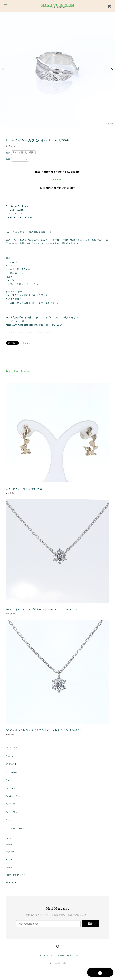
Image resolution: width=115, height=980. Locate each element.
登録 (90, 924)
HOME (9, 845)
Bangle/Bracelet (14, 812)
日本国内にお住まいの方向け (58, 188)
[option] (58, 70)
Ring (8, 780)
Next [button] (112, 70)
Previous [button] (3, 70)
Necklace (11, 788)
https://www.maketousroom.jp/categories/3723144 (35, 325)
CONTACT (12, 868)
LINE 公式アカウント (17, 875)
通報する (27, 343)
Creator (10, 756)
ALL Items (11, 772)
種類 (8, 153)
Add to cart (58, 180)
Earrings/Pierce (14, 796)
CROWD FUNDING (16, 828)
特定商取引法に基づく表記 (68, 955)
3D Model (11, 764)
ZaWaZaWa (12, 883)
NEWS (9, 860)
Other (9, 820)
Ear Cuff (10, 804)
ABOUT (10, 852)
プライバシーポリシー (45, 955)
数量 (8, 160)
